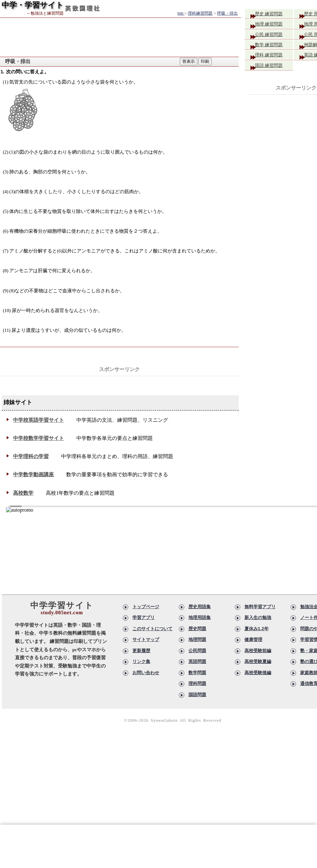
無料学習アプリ (260, 607)
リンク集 (141, 661)
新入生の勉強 (258, 617)
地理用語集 (200, 617)
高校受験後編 (258, 673)
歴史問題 (197, 629)
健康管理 (253, 639)
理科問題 (197, 683)
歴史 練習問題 (274, 14)
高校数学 (23, 493)
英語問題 (197, 661)
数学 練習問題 (274, 49)
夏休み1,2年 (257, 629)
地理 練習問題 (274, 26)
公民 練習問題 (274, 37)
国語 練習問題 (274, 72)
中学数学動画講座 (33, 474)
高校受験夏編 (258, 661)
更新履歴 (141, 651)
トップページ (146, 607)
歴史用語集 (200, 607)
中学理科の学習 (31, 456)
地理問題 (197, 639)
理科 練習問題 (274, 60)
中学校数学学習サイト (39, 438)
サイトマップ (146, 639)
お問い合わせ (146, 673)
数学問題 (197, 673)
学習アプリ (144, 617)
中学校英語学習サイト (39, 420)
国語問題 (197, 695)
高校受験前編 (258, 651)
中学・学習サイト (33, 5)
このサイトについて (152, 629)
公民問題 (197, 651)
